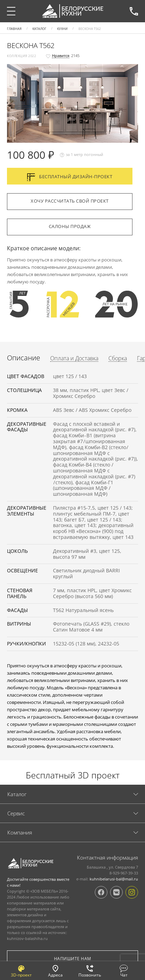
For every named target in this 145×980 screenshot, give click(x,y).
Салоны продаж (70, 226)
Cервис (16, 813)
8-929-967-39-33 (134, 11)
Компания (20, 832)
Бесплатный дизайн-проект (70, 177)
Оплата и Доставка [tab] (74, 359)
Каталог (17, 794)
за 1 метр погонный (82, 155)
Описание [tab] (24, 358)
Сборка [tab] (118, 359)
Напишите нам (73, 959)
